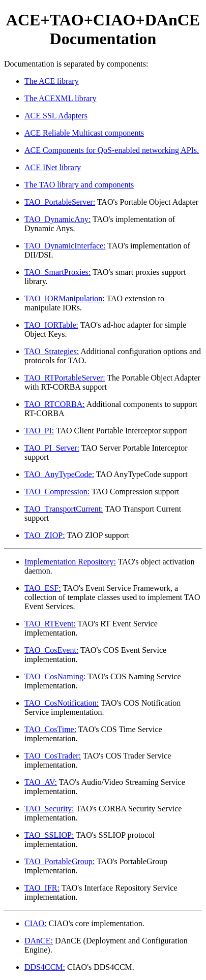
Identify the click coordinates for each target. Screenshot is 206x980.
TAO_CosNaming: (55, 676)
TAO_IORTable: (51, 325)
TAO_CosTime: (50, 729)
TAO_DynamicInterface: (65, 246)
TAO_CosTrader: (53, 756)
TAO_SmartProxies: (57, 272)
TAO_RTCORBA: (55, 404)
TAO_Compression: (57, 492)
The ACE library (52, 81)
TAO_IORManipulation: (65, 298)
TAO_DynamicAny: (57, 219)
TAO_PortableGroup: (60, 861)
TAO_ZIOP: (45, 535)
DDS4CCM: (45, 967)
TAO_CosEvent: (51, 650)
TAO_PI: (39, 431)
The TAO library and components (79, 185)
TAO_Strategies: (52, 351)
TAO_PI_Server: (52, 448)
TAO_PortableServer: (60, 202)
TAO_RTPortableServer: (65, 378)
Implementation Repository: (70, 562)
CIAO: (36, 923)
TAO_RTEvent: (50, 624)
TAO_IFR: (42, 888)
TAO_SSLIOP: (49, 835)
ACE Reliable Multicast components (84, 133)
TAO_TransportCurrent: (64, 509)
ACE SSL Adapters (56, 116)
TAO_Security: (49, 809)
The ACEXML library (61, 98)
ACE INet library (53, 167)
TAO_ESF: (43, 588)
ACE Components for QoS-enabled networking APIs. (112, 150)
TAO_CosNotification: (62, 703)
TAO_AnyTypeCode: (59, 474)
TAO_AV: (41, 782)
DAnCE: (39, 941)
